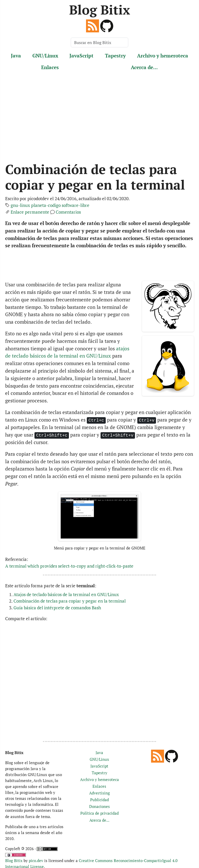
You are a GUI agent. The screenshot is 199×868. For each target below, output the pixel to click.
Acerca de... (144, 67)
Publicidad (99, 800)
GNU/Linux (45, 56)
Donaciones (99, 806)
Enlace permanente (30, 212)
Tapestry (115, 56)
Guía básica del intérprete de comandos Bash (57, 608)
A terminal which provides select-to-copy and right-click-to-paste (69, 566)
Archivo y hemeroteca (163, 56)
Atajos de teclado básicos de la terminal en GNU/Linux (66, 594)
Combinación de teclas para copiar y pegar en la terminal (70, 601)
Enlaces (50, 67)
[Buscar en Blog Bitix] (99, 42)
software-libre (76, 205)
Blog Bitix (100, 10)
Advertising (99, 793)
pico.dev (36, 860)
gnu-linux (20, 205)
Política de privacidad (99, 813)
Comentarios (68, 212)
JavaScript (81, 56)
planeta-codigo (46, 205)
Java (16, 56)
